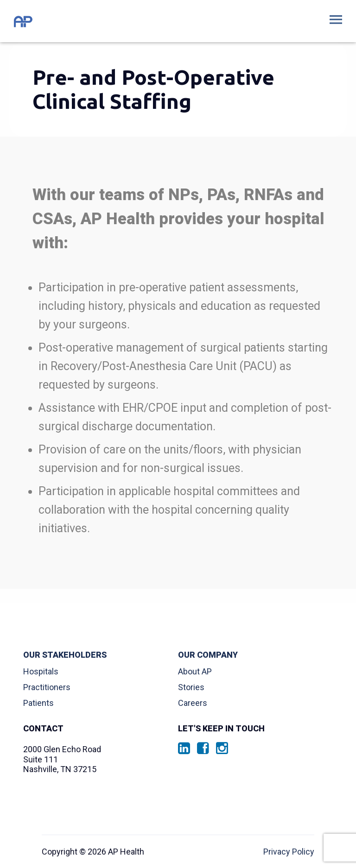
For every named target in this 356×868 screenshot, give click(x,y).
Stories (191, 687)
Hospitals (41, 671)
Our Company (208, 655)
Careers (193, 703)
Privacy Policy (289, 852)
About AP (195, 671)
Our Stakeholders (65, 655)
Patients (38, 703)
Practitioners (47, 687)
